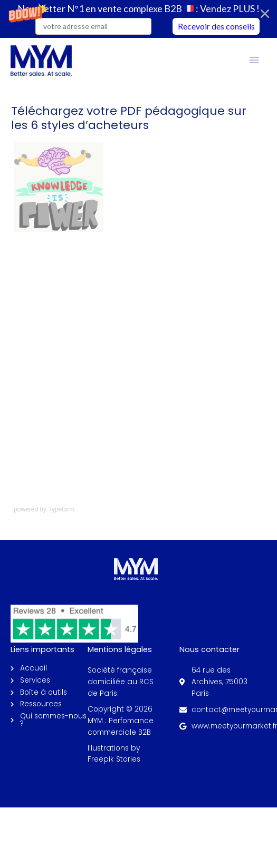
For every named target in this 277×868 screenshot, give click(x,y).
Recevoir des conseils (216, 26)
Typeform (61, 509)
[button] (138, 19)
